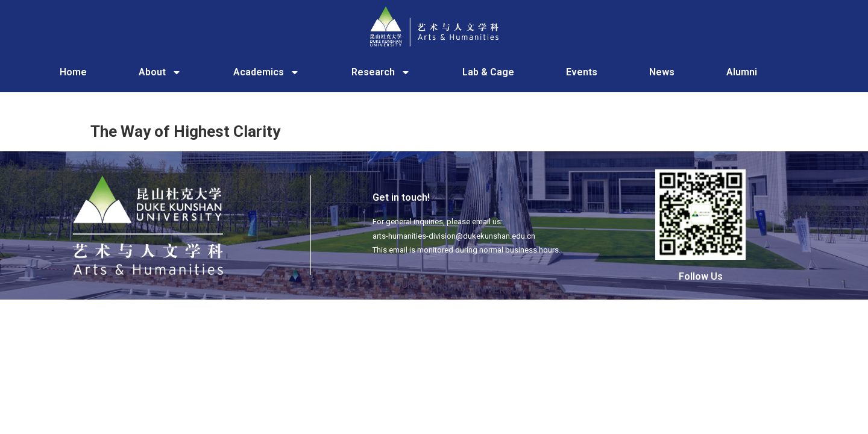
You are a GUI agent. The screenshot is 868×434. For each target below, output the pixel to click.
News (662, 72)
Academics (266, 72)
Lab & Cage (488, 72)
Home (73, 72)
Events (582, 72)
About (160, 72)
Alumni (742, 72)
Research (381, 72)
